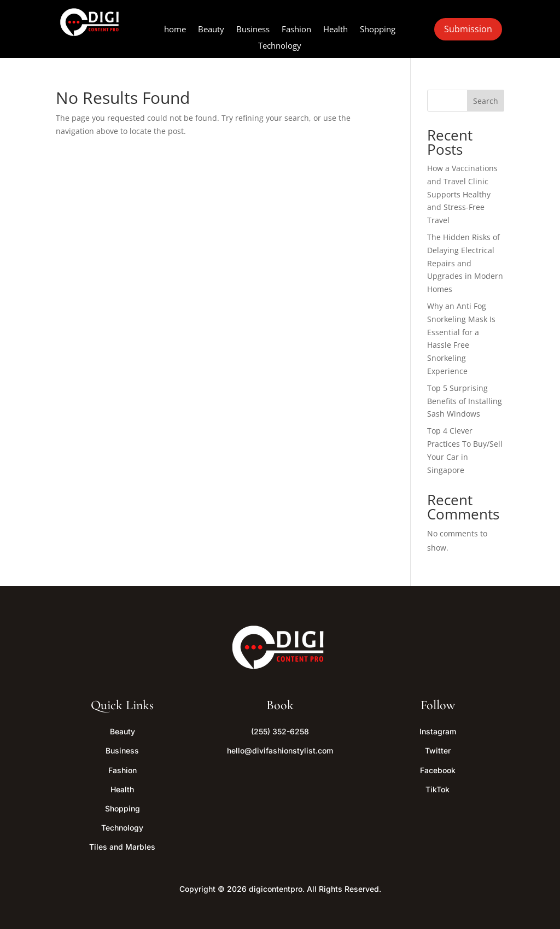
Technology (280, 46)
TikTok (437, 789)
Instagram (438, 731)
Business (253, 30)
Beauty (211, 30)
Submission (468, 29)
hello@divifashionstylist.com (280, 750)
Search (486, 101)
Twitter (438, 750)
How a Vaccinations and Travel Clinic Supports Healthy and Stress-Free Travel (462, 194)
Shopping (378, 30)
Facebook (438, 770)
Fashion (296, 30)
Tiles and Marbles (122, 847)
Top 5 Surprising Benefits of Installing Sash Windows (465, 401)
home (175, 30)
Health (336, 30)
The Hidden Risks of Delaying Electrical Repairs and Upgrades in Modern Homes (465, 263)
